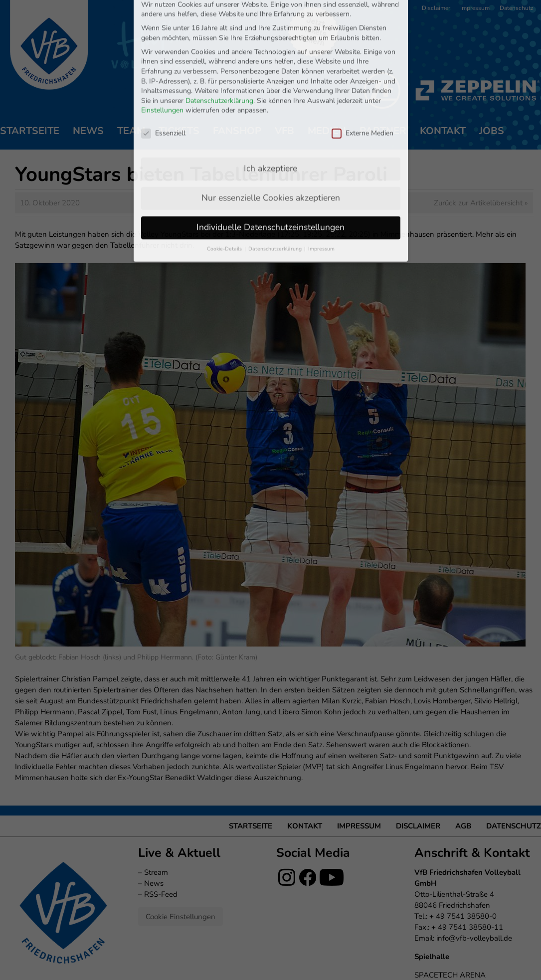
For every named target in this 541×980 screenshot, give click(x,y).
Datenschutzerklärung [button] (276, 191)
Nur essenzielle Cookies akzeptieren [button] (271, 140)
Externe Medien (362, 76)
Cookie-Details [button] (225, 191)
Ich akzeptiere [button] (270, 111)
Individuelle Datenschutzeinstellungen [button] (270, 169)
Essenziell (163, 76)
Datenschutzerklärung (219, 43)
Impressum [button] (321, 191)
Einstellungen (162, 53)
